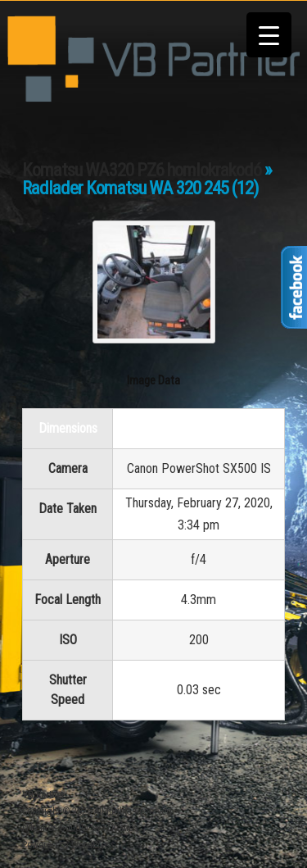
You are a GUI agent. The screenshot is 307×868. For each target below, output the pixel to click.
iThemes (121, 828)
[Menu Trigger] (269, 35)
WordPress (93, 845)
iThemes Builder (56, 828)
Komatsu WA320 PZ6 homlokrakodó (142, 170)
